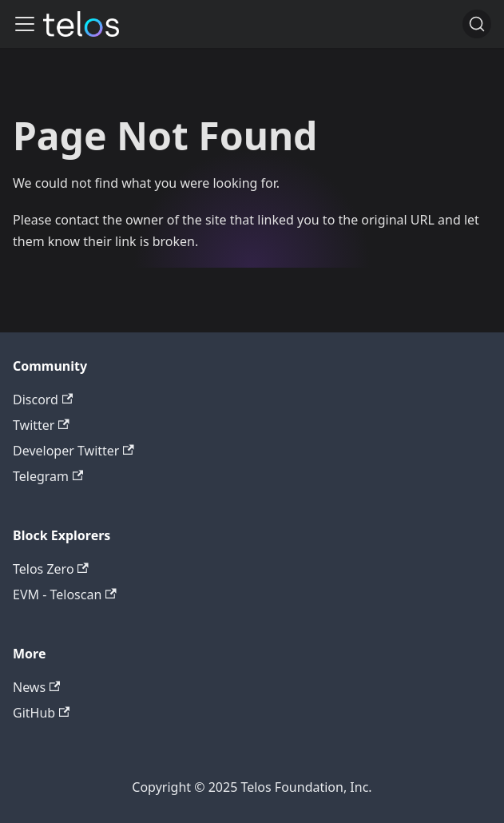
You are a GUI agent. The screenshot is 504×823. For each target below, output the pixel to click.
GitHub (41, 713)
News (36, 687)
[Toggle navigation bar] (25, 24)
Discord (43, 400)
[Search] (477, 24)
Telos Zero (51, 569)
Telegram (48, 476)
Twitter (41, 425)
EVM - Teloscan (65, 594)
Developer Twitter (73, 451)
